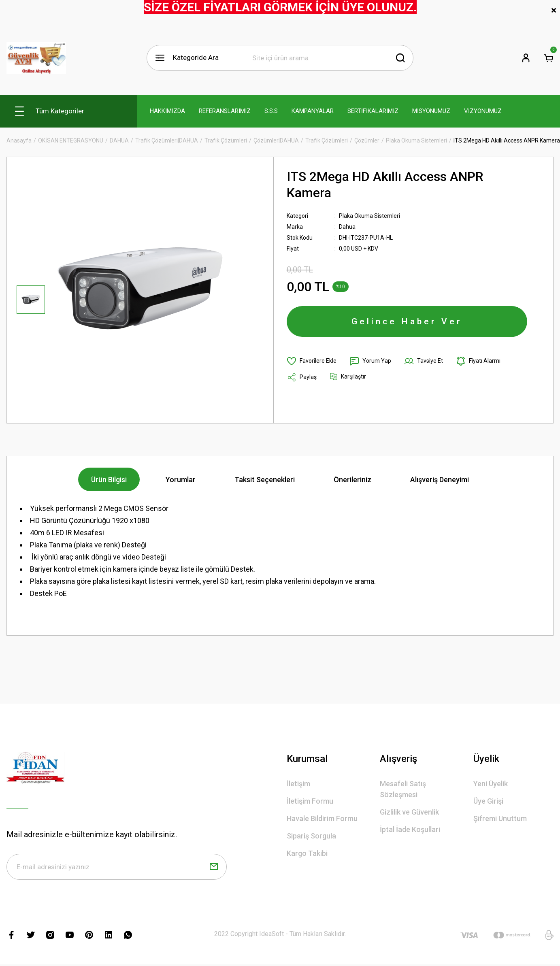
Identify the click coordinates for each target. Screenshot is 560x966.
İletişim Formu (310, 801)
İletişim (298, 784)
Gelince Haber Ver (407, 321)
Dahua (347, 227)
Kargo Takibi (307, 853)
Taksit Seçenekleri (265, 480)
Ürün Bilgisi (109, 480)
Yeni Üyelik (491, 784)
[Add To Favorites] (312, 361)
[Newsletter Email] (117, 867)
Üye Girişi (488, 801)
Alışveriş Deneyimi (440, 480)
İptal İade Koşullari (410, 829)
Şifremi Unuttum (500, 818)
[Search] (329, 58)
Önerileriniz (352, 480)
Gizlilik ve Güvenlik (409, 812)
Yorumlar (181, 480)
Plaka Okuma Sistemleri (369, 216)
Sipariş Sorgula (311, 836)
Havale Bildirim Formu (322, 818)
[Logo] (36, 58)
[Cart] (549, 58)
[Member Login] (526, 58)
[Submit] (214, 867)
